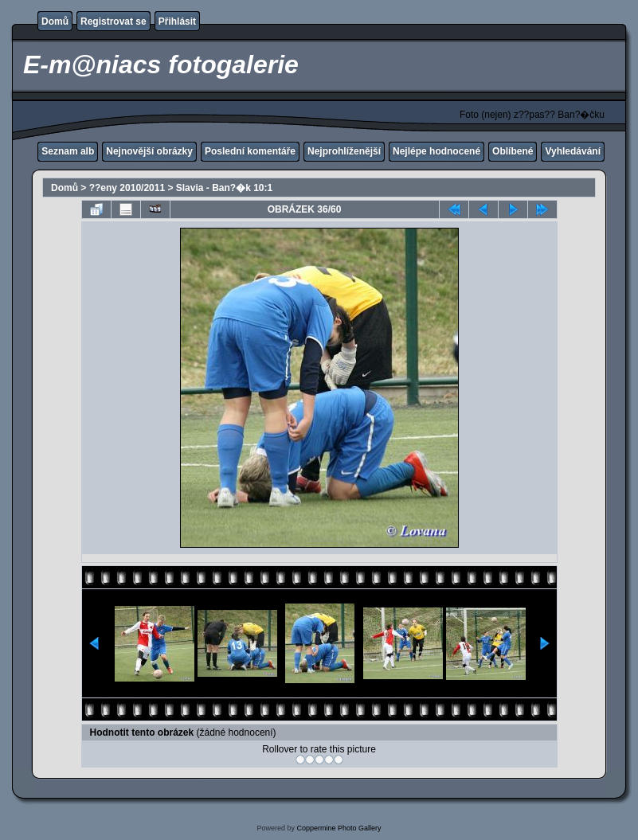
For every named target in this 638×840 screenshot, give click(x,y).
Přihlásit (177, 21)
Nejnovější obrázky (149, 151)
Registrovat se (114, 21)
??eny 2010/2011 (127, 188)
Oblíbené (513, 151)
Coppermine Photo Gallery (339, 828)
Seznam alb (68, 151)
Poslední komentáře (250, 151)
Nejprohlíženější (344, 151)
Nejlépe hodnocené (436, 151)
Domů (55, 21)
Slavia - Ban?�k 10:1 (224, 188)
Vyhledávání (573, 151)
